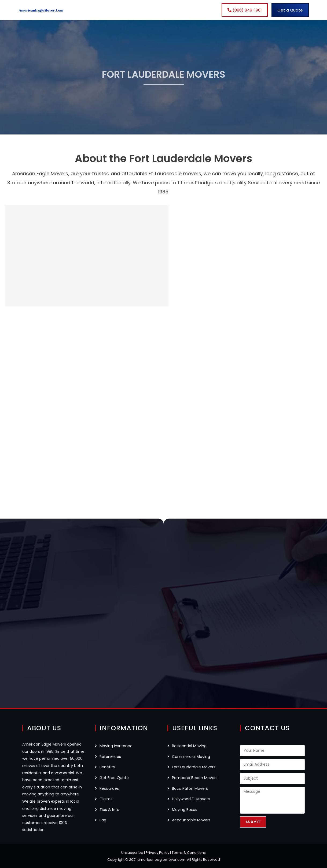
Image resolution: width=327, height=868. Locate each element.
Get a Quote (290, 10)
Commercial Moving (191, 757)
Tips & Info (109, 810)
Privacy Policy (157, 853)
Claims (106, 799)
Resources (109, 788)
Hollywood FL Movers (191, 799)
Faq (103, 820)
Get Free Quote (114, 778)
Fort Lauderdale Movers (194, 767)
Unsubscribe (132, 853)
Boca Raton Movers (190, 788)
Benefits (107, 767)
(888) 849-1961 (245, 10)
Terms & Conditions (189, 853)
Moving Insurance (116, 746)
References (110, 757)
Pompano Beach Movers (195, 778)
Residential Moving (189, 746)
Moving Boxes (185, 810)
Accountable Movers (191, 820)
